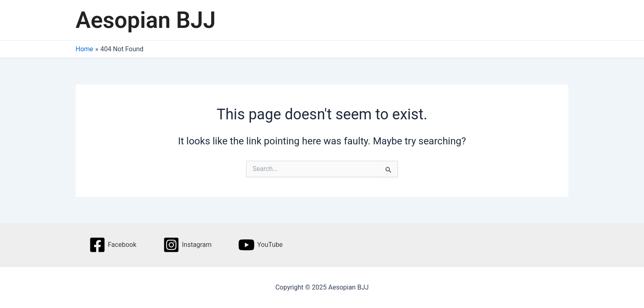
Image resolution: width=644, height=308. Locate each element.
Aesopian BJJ (146, 20)
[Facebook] (113, 245)
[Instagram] (187, 245)
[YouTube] (260, 245)
